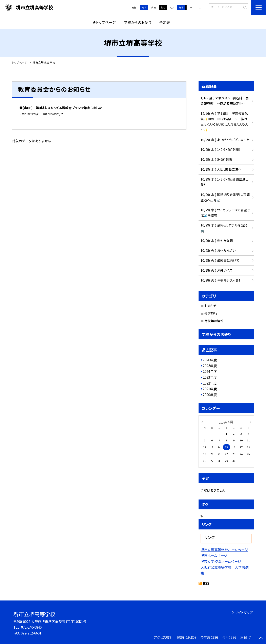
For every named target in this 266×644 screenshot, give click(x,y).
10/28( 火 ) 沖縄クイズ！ (217, 270)
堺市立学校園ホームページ (221, 561)
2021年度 (210, 389)
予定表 (165, 22)
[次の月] (250, 422)
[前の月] (202, 422)
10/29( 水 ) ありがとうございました (225, 140)
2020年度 (210, 395)
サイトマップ (244, 612)
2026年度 (210, 360)
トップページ (106, 22)
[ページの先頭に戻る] (261, 639)
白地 (154, 7)
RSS (206, 583)
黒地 (163, 7)
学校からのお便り (138, 22)
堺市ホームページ (214, 555)
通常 (144, 7)
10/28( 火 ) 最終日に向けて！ (221, 260)
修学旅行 (211, 313)
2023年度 (210, 377)
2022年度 (210, 383)
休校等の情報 (214, 321)
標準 (181, 7)
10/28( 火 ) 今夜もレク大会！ (220, 280)
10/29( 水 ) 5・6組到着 (216, 159)
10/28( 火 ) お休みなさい (218, 250)
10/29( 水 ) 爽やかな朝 (217, 241)
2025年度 (210, 366)
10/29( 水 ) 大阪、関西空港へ (221, 169)
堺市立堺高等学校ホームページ (224, 550)
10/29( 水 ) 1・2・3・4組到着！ (221, 149)
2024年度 (210, 371)
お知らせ (210, 306)
